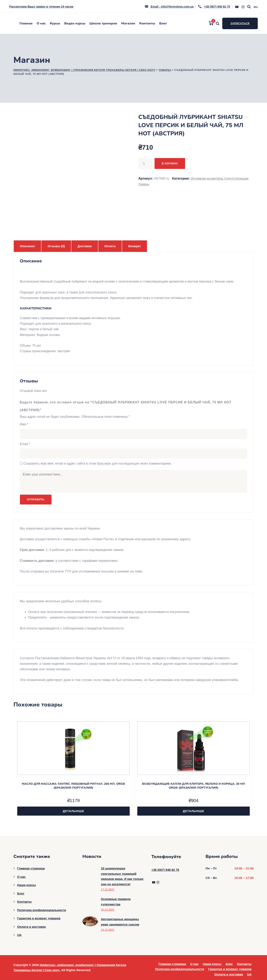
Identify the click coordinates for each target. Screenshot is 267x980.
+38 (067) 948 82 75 (214, 7)
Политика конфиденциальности (42, 910)
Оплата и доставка (32, 927)
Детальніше (74, 811)
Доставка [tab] (85, 246)
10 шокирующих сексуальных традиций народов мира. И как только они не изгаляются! (122, 876)
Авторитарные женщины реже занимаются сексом (120, 922)
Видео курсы (75, 23)
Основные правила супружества (116, 902)
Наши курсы (27, 885)
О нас (41, 23)
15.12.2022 (108, 910)
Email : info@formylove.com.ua (169, 7)
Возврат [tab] (135, 246)
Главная (26, 23)
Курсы (55, 23)
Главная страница (31, 868)
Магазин (128, 23)
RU (256, 7)
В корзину (170, 163)
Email (25, 444)
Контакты (147, 23)
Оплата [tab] (110, 246)
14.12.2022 (108, 930)
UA (19, 935)
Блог (163, 23)
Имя (24, 424)
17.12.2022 (108, 889)
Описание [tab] (27, 246)
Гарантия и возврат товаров (39, 918)
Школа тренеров (103, 23)
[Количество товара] (146, 164)
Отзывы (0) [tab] (56, 246)
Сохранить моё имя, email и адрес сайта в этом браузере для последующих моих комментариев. (98, 463)
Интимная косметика (207, 178)
